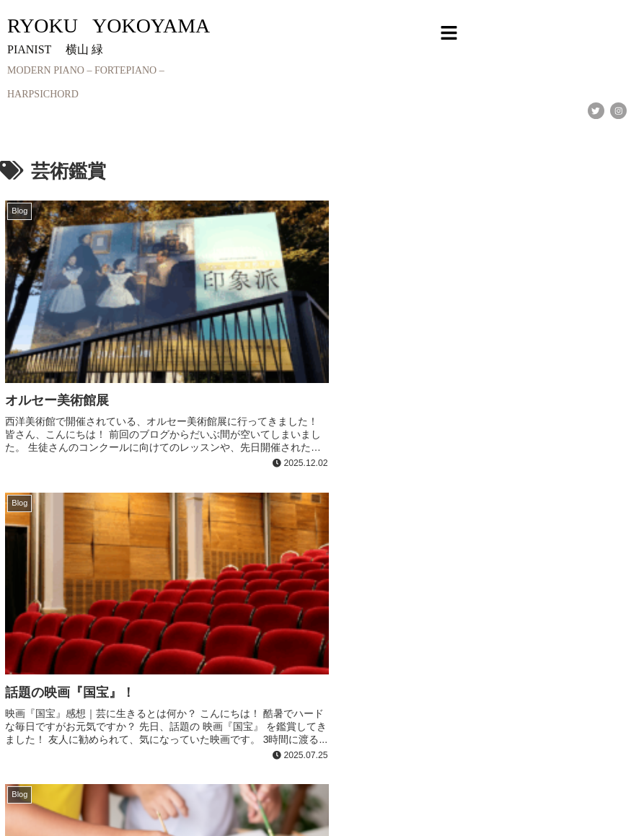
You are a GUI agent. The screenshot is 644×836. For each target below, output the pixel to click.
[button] (449, 34)
